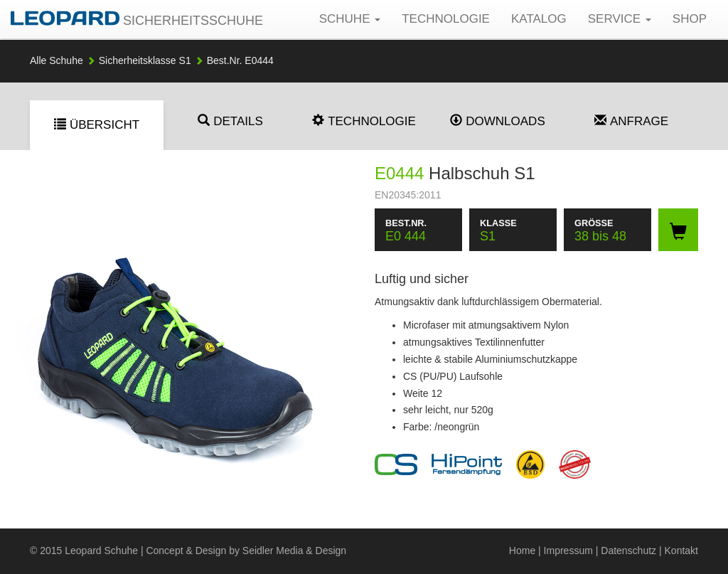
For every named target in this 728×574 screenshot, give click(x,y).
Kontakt (681, 551)
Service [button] (620, 19)
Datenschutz (628, 551)
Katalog (539, 19)
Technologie (446, 19)
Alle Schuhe (57, 60)
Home (522, 551)
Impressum (568, 551)
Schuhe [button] (350, 19)
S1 (145, 60)
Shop (690, 19)
